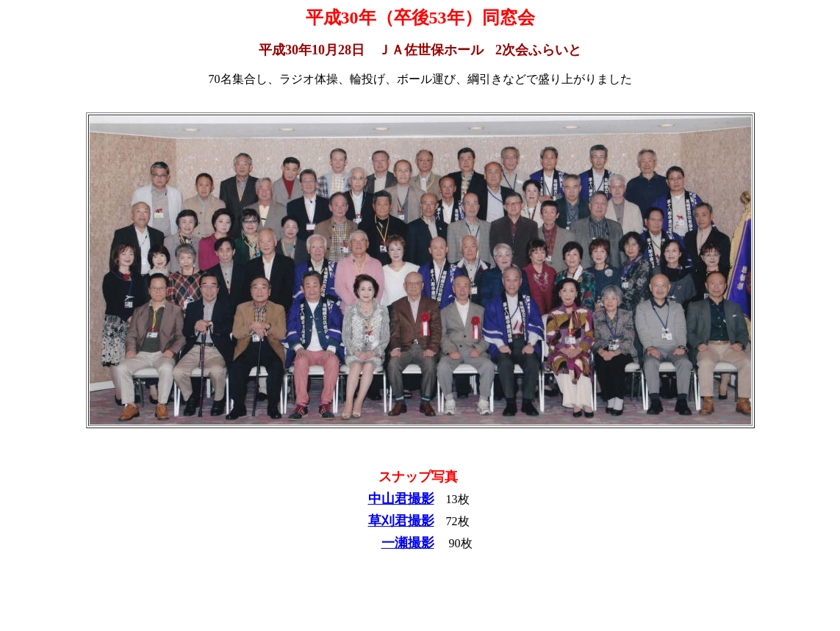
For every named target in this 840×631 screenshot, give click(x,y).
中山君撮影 (401, 499)
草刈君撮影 (401, 521)
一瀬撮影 (408, 543)
